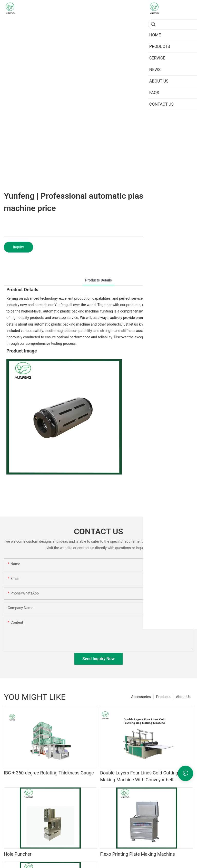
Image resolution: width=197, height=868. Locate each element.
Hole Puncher (18, 854)
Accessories (141, 697)
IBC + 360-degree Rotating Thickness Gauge (49, 773)
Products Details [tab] (98, 280)
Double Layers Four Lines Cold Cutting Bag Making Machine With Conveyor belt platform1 (144, 777)
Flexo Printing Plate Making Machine (137, 854)
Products (163, 697)
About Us (183, 697)
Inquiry (18, 247)
